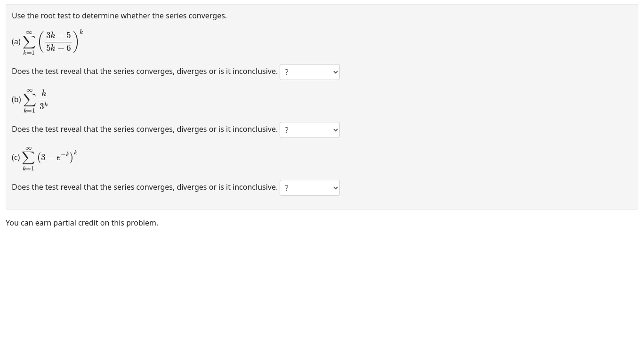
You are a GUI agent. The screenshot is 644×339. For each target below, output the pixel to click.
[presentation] (53, 41)
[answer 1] (310, 72)
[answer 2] (310, 130)
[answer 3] (310, 188)
